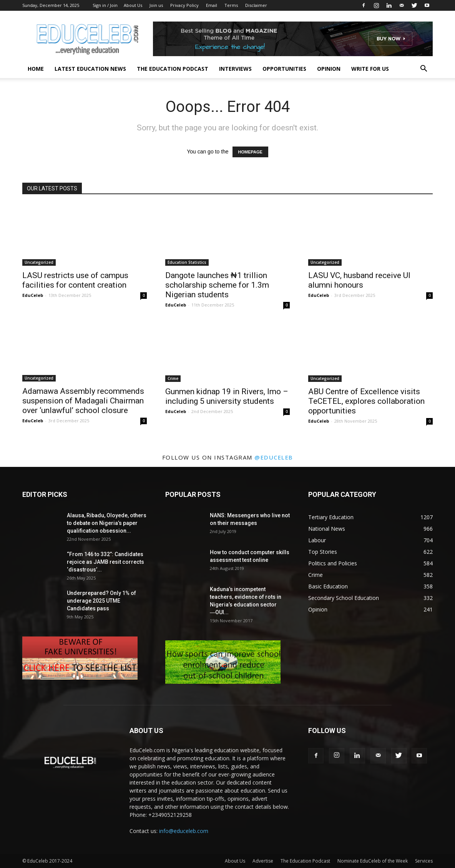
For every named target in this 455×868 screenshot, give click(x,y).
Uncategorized (39, 262)
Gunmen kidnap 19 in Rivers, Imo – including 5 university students (227, 396)
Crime (173, 378)
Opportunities (284, 69)
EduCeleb (33, 295)
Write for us (370, 69)
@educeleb (274, 457)
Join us (156, 5)
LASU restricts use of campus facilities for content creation (75, 280)
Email (212, 5)
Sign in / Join (105, 5)
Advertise (263, 861)
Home (36, 69)
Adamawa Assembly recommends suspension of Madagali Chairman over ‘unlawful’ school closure (83, 401)
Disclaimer (256, 5)
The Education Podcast (173, 69)
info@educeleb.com (184, 831)
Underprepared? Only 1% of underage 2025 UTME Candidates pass (101, 601)
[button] (423, 69)
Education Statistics (187, 262)
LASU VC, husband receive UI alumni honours (359, 280)
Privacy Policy (184, 5)
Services (424, 861)
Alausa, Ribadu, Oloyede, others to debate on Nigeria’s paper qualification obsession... (107, 523)
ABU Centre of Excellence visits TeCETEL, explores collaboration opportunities (366, 401)
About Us (133, 5)
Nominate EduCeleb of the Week (373, 861)
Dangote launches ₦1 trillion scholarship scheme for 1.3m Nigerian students (217, 285)
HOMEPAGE (250, 152)
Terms (231, 5)
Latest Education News (90, 69)
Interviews (235, 69)
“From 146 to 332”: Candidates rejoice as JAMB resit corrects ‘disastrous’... (105, 562)
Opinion (329, 69)
